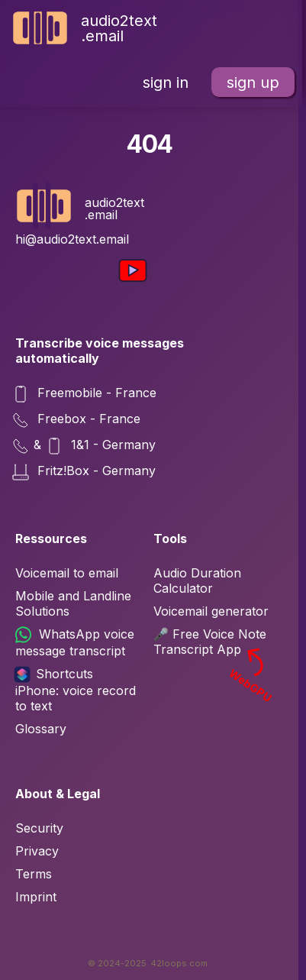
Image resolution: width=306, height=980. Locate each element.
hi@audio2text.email (72, 239)
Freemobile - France (86, 394)
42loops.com (179, 963)
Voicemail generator (211, 611)
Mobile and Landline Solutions (73, 603)
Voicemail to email (67, 573)
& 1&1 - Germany (85, 446)
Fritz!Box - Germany (85, 472)
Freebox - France (78, 420)
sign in (166, 82)
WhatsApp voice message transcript (75, 642)
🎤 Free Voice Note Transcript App (215, 642)
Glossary (41, 729)
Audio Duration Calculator (197, 581)
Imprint (36, 897)
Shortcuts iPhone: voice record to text (76, 690)
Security (39, 828)
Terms (34, 874)
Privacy (37, 851)
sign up (253, 82)
